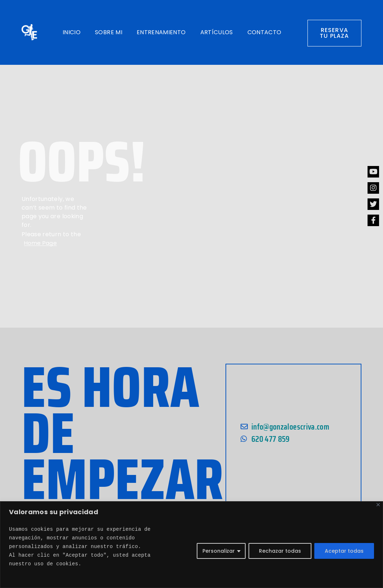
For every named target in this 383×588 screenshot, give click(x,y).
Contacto (265, 32)
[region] (191, 545)
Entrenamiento (161, 32)
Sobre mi (109, 32)
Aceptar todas (344, 551)
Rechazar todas (280, 551)
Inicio (72, 32)
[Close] (378, 505)
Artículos (217, 32)
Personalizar (219, 551)
